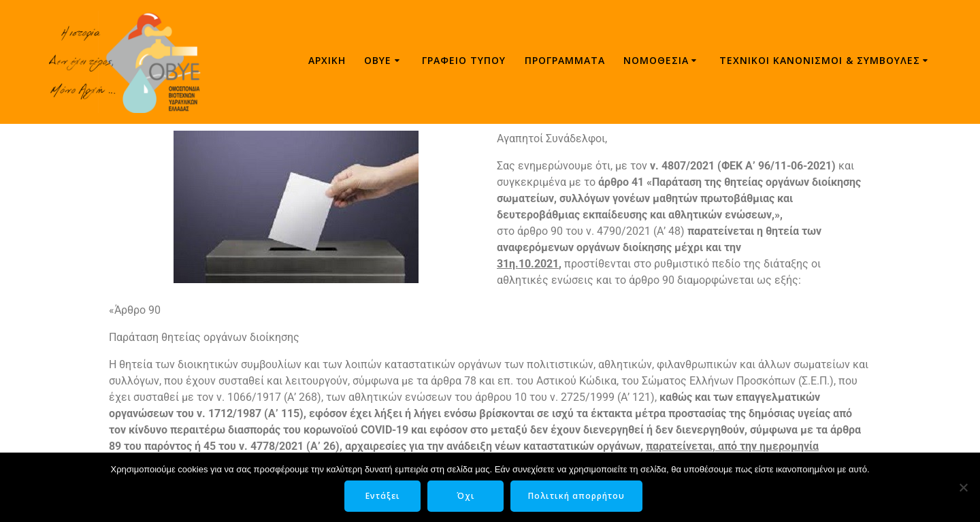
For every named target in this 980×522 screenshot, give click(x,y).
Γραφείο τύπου (464, 60)
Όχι (466, 496)
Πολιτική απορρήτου (576, 496)
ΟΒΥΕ (378, 60)
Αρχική (327, 60)
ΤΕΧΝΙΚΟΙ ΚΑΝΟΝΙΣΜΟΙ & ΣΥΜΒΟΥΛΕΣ (820, 60)
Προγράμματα (565, 60)
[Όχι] (963, 487)
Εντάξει (383, 496)
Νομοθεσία (656, 60)
